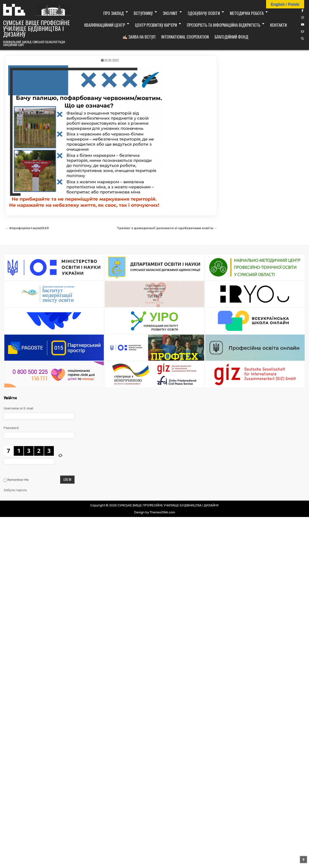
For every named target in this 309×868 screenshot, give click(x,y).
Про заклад (114, 13)
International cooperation (185, 37)
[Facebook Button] (302, 11)
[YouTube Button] (302, 25)
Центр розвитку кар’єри (156, 25)
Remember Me (18, 480)
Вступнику (143, 13)
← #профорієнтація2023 (27, 228)
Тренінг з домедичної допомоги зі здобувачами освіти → (167, 228)
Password (11, 428)
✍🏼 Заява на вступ (139, 37)
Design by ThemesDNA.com (155, 512)
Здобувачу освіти (204, 13)
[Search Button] (302, 39)
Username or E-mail (18, 408)
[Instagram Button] (302, 18)
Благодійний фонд (232, 37)
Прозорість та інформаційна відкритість (224, 25)
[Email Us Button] (302, 32)
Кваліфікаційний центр (105, 25)
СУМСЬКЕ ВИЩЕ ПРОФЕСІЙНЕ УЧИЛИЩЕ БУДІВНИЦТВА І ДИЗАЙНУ (36, 28)
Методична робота (247, 13)
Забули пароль (15, 490)
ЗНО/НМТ (170, 13)
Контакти (278, 25)
